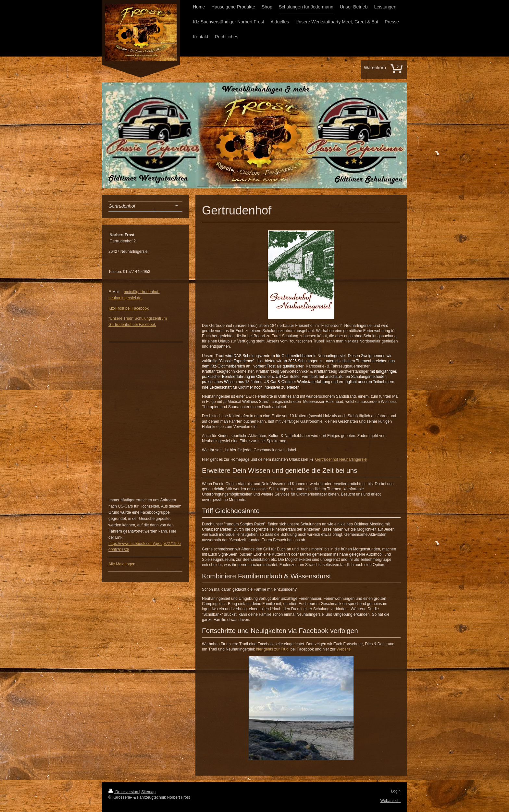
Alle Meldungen (122, 564)
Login (396, 791)
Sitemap (148, 792)
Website (344, 649)
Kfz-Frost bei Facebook (129, 308)
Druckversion (124, 792)
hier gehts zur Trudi (273, 649)
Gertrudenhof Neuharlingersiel (341, 459)
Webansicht (391, 801)
